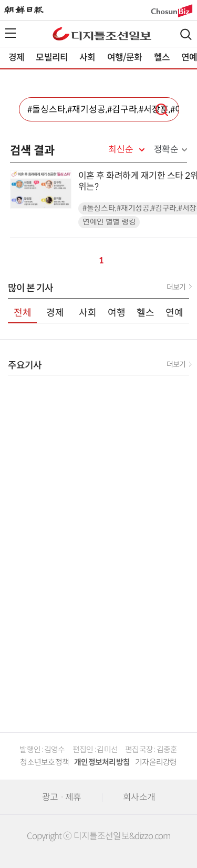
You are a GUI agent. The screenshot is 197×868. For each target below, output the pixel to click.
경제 (16, 58)
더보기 (176, 287)
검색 (186, 34)
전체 (23, 313)
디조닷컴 (102, 34)
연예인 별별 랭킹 (109, 222)
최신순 (121, 150)
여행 (117, 313)
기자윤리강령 (156, 762)
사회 (87, 58)
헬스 (162, 58)
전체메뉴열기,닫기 (11, 33)
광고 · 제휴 (61, 797)
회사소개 (139, 797)
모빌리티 (52, 58)
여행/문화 (125, 58)
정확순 (166, 150)
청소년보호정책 (44, 762)
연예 (174, 313)
